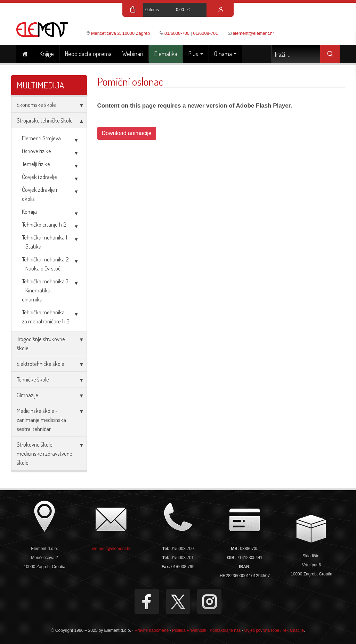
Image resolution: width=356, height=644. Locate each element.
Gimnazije (27, 395)
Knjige (47, 54)
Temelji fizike (36, 164)
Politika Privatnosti (189, 630)
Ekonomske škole (36, 105)
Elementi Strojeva (41, 138)
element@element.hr (253, 33)
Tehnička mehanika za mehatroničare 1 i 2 (46, 317)
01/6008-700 (177, 33)
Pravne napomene (152, 630)
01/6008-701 (205, 33)
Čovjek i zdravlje (39, 177)
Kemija (29, 211)
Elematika (166, 54)
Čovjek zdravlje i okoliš (39, 194)
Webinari (133, 54)
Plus (193, 54)
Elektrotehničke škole (41, 364)
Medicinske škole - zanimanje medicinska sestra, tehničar (41, 420)
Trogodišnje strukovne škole (41, 343)
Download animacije (127, 133)
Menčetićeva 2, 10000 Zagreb (120, 33)
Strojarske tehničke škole (45, 120)
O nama (223, 54)
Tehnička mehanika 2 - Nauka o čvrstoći (45, 264)
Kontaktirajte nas (225, 630)
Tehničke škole (33, 379)
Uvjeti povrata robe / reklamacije (274, 630)
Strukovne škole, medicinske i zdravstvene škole (44, 453)
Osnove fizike (37, 151)
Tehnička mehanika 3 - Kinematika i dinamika (45, 290)
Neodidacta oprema (88, 54)
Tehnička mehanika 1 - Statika (44, 242)
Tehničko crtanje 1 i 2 (44, 224)
